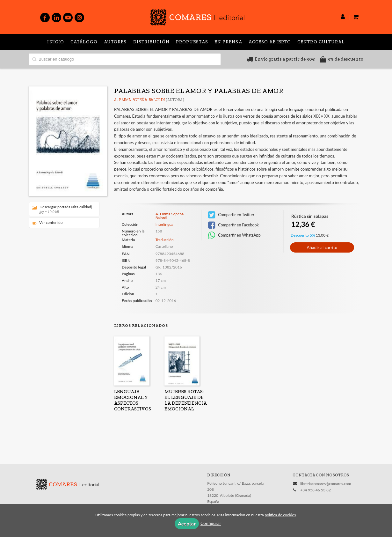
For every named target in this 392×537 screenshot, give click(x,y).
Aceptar (187, 523)
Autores (115, 42)
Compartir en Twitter (231, 215)
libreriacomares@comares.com (326, 484)
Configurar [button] (211, 523)
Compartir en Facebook (233, 225)
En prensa (228, 42)
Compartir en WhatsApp (234, 235)
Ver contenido (47, 223)
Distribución (151, 42)
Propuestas (192, 42)
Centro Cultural (321, 42)
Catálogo (84, 42)
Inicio (56, 42)
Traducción (165, 240)
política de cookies (280, 515)
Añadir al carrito (322, 247)
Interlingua (164, 224)
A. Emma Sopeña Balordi (139, 100)
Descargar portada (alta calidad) (62, 209)
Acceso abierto (270, 42)
